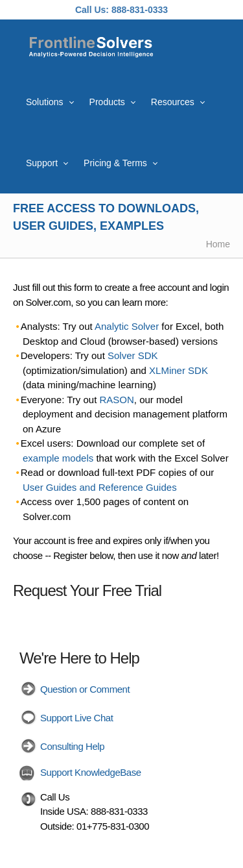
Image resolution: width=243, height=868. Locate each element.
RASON (117, 400)
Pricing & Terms (115, 163)
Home (218, 244)
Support (42, 163)
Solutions (45, 102)
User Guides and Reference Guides (100, 487)
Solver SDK (133, 355)
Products (107, 102)
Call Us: (92, 10)
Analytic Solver (127, 326)
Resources (173, 102)
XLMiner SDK (179, 370)
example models (58, 458)
